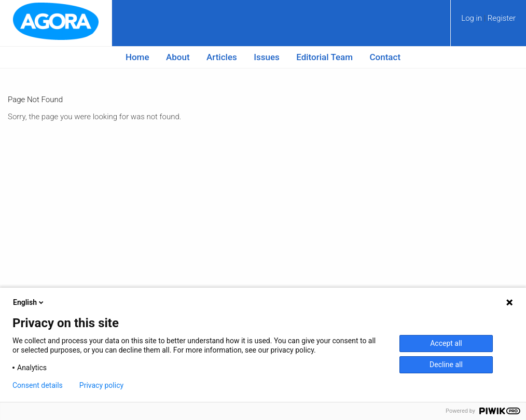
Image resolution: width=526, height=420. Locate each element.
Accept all (446, 343)
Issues (267, 57)
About (178, 57)
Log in (473, 18)
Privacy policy (101, 385)
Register (502, 18)
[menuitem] (488, 22)
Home (137, 57)
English (29, 302)
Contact (385, 57)
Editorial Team (324, 57)
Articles (222, 57)
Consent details (38, 385)
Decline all (446, 365)
